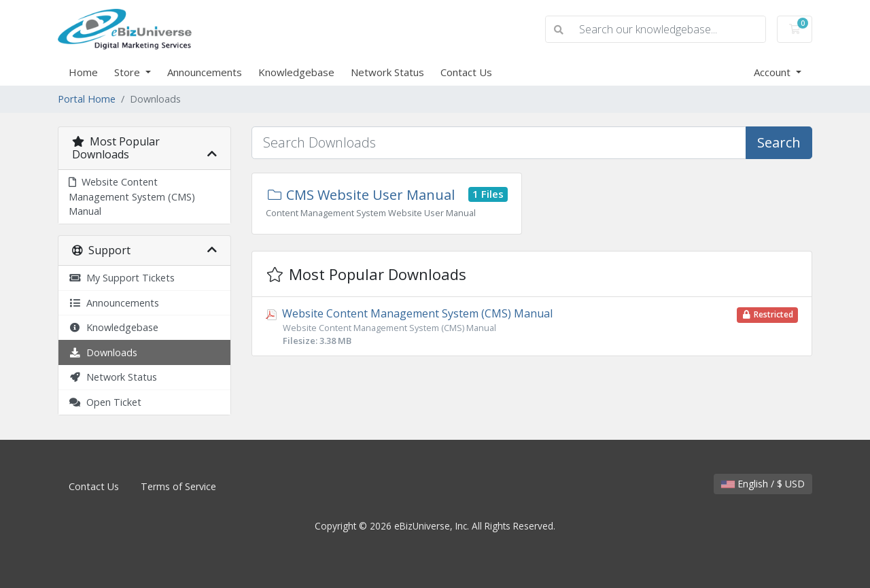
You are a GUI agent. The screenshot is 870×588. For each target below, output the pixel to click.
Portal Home (87, 99)
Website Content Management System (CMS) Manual (132, 196)
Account (773, 72)
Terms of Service (178, 486)
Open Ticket (105, 402)
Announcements (205, 72)
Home (83, 72)
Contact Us (466, 72)
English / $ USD (763, 484)
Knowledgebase (296, 72)
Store (128, 72)
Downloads (103, 352)
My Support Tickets (122, 278)
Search (779, 142)
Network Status (387, 72)
